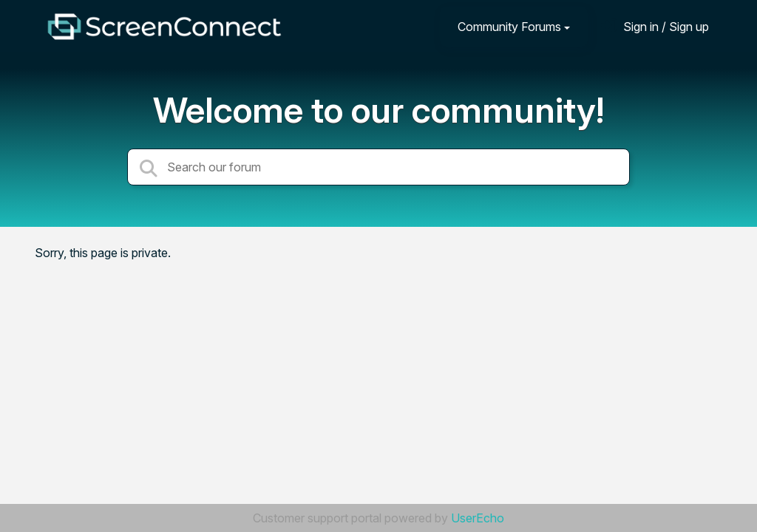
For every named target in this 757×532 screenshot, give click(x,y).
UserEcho (478, 518)
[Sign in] (655, 26)
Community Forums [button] (509, 27)
